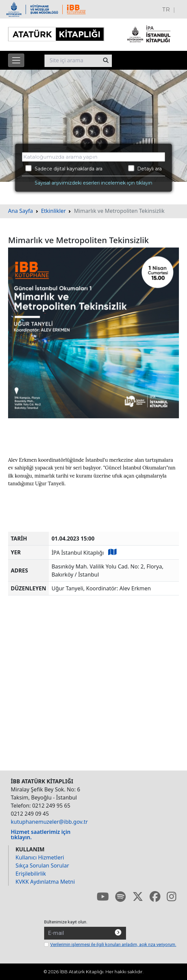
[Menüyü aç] (16, 60)
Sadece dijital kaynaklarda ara (64, 168)
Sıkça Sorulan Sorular (42, 865)
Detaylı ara (145, 168)
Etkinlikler (54, 211)
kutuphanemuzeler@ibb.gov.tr (49, 822)
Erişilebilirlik (31, 874)
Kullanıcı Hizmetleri (40, 857)
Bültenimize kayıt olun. (66, 922)
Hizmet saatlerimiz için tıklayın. (41, 835)
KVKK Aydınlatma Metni (45, 882)
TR (166, 10)
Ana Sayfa (21, 211)
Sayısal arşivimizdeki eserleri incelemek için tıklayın (93, 183)
